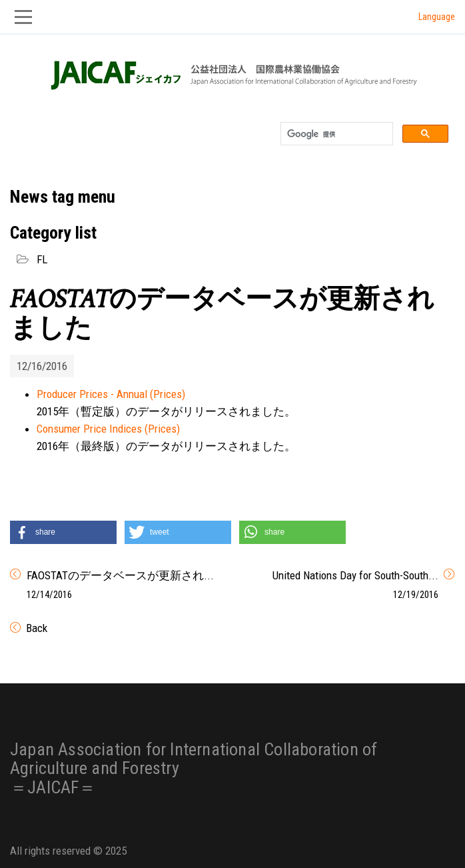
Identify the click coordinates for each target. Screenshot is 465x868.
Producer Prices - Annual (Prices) (111, 394)
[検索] (335, 134)
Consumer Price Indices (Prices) (108, 429)
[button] (63, 532)
